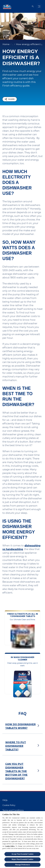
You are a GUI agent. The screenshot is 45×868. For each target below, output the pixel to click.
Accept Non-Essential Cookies (22, 854)
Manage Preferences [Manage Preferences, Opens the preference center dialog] (23, 865)
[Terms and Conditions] (13, 810)
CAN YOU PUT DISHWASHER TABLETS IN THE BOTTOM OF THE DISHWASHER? (16, 771)
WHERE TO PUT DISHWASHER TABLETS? (16, 746)
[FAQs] (5, 800)
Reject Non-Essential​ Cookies (23, 859)
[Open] (33, 6)
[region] (22, 839)
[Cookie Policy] (9, 805)
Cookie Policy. (10, 846)
